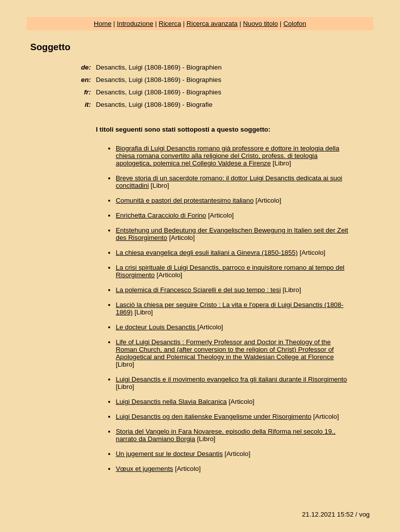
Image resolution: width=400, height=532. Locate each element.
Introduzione (135, 24)
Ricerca (170, 24)
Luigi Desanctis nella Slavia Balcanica (171, 402)
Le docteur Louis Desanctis (156, 327)
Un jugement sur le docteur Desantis (169, 454)
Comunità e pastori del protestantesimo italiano (185, 200)
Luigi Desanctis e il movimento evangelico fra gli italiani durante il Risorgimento (231, 379)
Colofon (295, 24)
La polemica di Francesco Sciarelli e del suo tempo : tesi (198, 290)
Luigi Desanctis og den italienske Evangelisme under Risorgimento (213, 417)
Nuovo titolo (261, 24)
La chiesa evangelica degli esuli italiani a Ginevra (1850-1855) (207, 253)
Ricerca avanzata (212, 24)
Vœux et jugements (144, 469)
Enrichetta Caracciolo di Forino (161, 215)
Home (103, 24)
